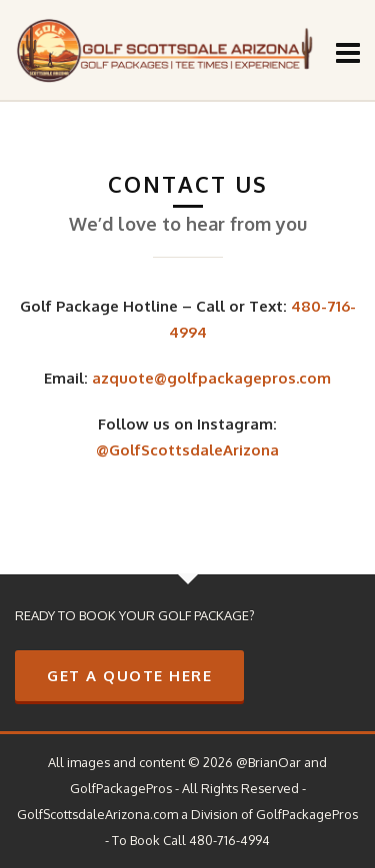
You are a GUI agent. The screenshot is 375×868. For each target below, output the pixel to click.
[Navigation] (348, 52)
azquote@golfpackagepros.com (211, 378)
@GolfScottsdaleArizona (187, 450)
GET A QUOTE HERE (129, 676)
